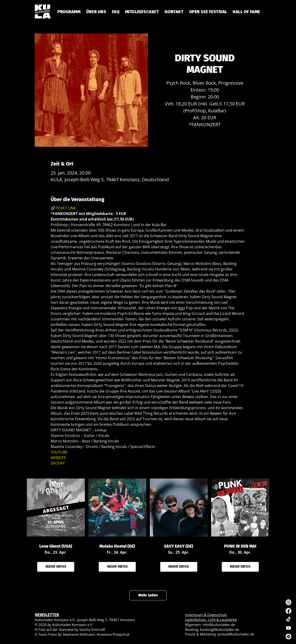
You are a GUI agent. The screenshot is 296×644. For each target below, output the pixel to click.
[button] (116, 12)
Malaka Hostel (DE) (117, 546)
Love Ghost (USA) (56, 546)
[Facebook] (288, 611)
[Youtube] (288, 628)
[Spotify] (288, 636)
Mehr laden (148, 595)
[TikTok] (288, 619)
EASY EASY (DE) (179, 546)
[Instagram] (288, 602)
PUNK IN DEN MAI (240, 546)
